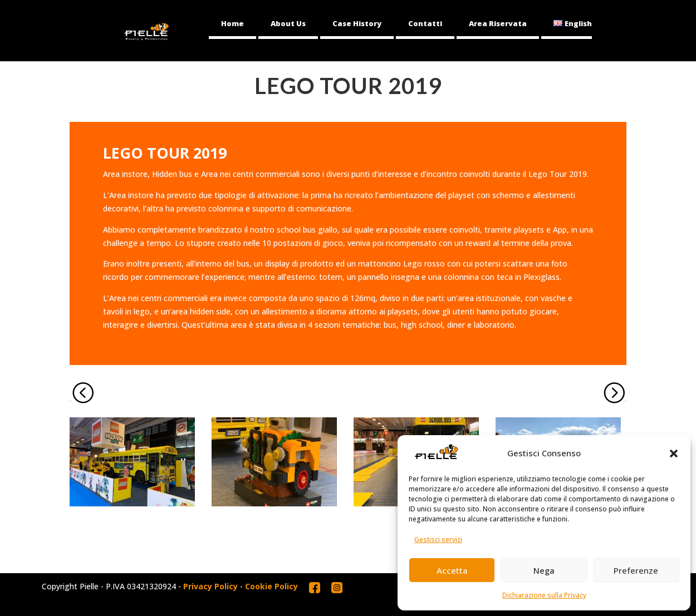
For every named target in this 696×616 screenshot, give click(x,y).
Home (232, 23)
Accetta (452, 570)
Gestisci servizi (438, 539)
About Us (288, 23)
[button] (674, 454)
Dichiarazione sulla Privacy (544, 595)
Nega (544, 570)
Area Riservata (498, 23)
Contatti (425, 23)
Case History (357, 23)
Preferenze (636, 570)
